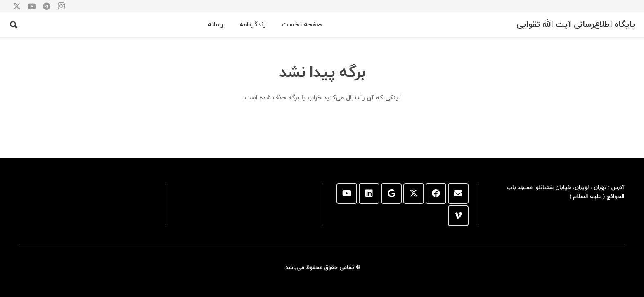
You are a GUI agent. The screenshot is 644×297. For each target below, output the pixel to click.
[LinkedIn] (369, 193)
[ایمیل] (458, 193)
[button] (14, 25)
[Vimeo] (458, 216)
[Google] (391, 193)
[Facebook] (436, 193)
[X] (414, 193)
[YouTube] (347, 193)
